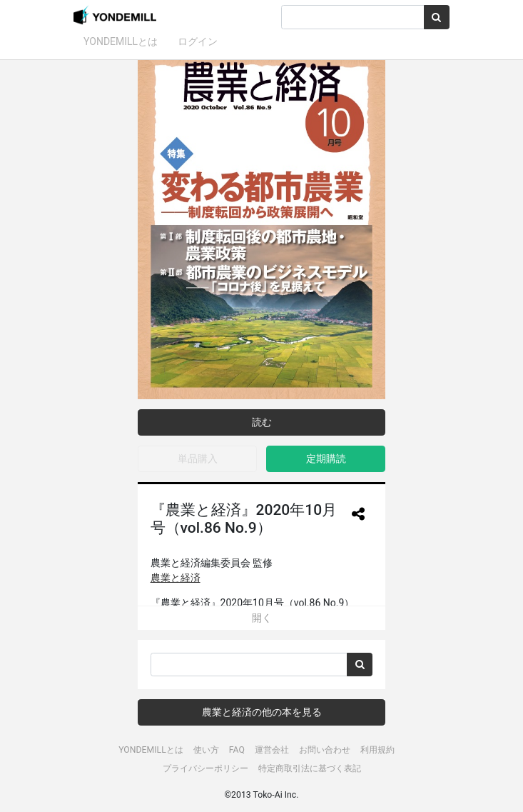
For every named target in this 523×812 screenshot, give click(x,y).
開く (262, 618)
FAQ (237, 750)
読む (262, 422)
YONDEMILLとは (121, 41)
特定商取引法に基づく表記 (310, 768)
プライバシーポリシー (205, 768)
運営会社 (272, 750)
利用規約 (377, 750)
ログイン (198, 41)
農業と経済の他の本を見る (262, 712)
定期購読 (326, 458)
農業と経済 (176, 578)
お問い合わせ (325, 750)
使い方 (206, 750)
